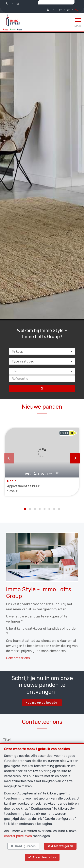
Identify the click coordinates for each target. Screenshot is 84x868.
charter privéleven (18, 836)
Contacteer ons (18, 658)
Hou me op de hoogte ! (42, 703)
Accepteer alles (44, 857)
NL (76, 10)
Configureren (25, 846)
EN (69, 10)
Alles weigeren (62, 846)
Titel (7, 739)
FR (61, 10)
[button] (42, 371)
